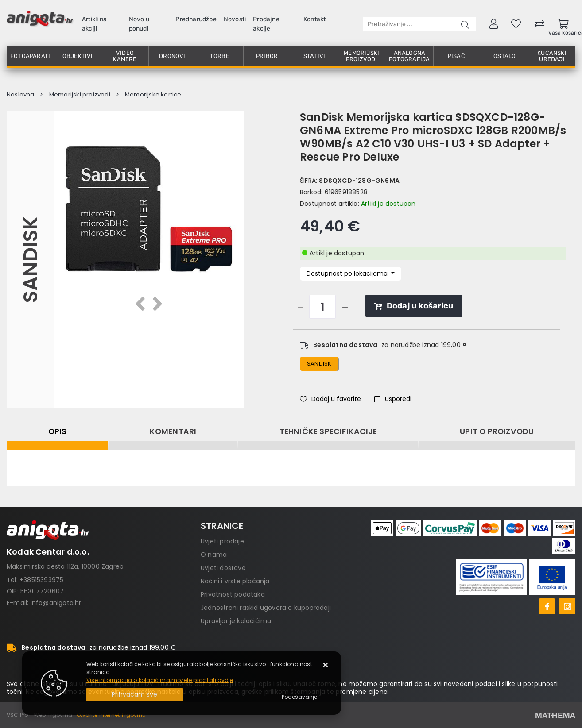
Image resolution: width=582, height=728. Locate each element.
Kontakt (314, 19)
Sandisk (30, 260)
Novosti (235, 19)
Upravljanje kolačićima (236, 621)
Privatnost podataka (233, 594)
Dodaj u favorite (330, 399)
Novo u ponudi (139, 24)
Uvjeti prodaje (222, 541)
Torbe (220, 56)
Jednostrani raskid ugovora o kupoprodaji (266, 608)
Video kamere (125, 56)
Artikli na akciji (94, 24)
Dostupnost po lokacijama (348, 273)
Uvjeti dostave (223, 568)
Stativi (314, 56)
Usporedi (393, 399)
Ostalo (504, 56)
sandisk (319, 364)
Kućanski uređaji (552, 56)
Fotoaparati (30, 56)
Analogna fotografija (409, 56)
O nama (214, 555)
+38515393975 (41, 580)
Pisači (457, 56)
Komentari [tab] (173, 431)
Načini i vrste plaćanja (235, 581)
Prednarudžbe (196, 19)
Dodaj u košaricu (414, 306)
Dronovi (172, 56)
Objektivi (78, 56)
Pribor (267, 56)
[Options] (299, 697)
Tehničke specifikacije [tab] (328, 431)
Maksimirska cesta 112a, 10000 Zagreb (65, 566)
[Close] (135, 695)
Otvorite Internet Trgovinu (111, 715)
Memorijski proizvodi (361, 56)
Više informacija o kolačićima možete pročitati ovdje (160, 680)
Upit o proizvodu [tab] (497, 431)
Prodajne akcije (266, 24)
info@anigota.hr (56, 603)
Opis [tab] (58, 431)
